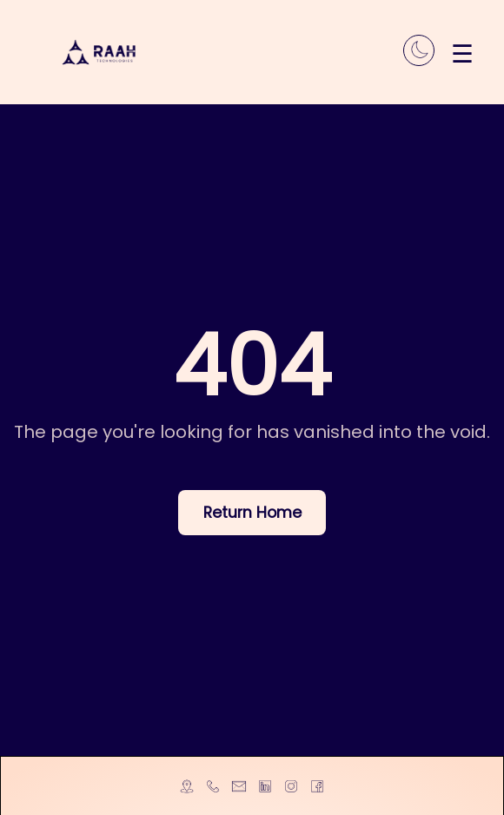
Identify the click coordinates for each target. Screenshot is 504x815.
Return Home (252, 513)
